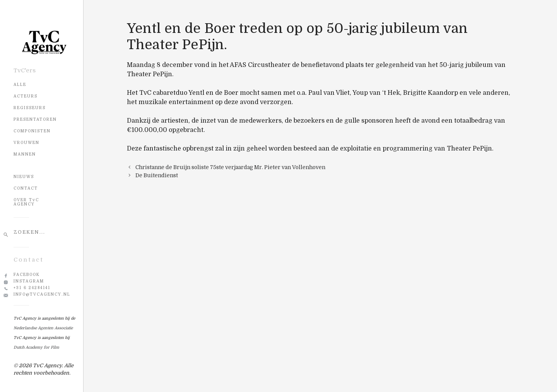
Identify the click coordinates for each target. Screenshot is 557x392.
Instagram (29, 281)
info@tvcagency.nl (42, 294)
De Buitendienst (157, 175)
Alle (20, 85)
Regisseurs (30, 108)
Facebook (27, 275)
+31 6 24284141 (32, 288)
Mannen (25, 154)
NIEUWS (24, 177)
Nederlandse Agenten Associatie (43, 328)
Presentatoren (35, 119)
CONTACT (26, 188)
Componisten (32, 131)
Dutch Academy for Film (36, 347)
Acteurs (26, 96)
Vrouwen (26, 143)
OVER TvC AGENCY (26, 202)
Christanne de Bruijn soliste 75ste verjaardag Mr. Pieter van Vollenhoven (230, 167)
